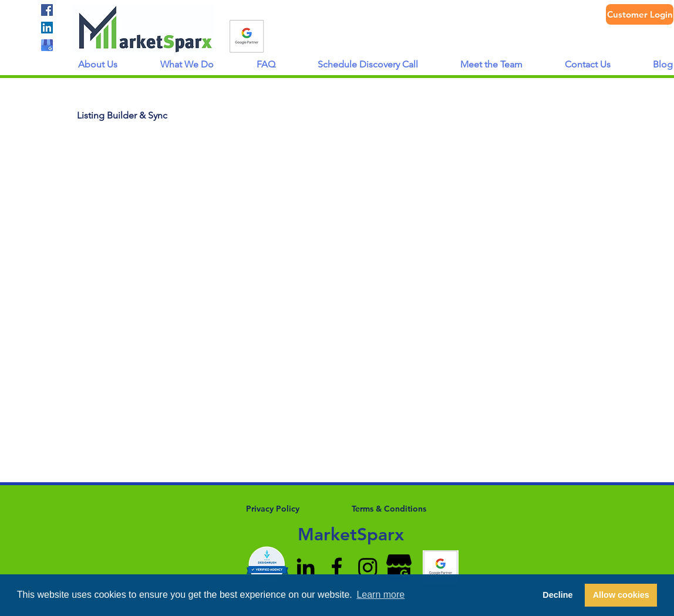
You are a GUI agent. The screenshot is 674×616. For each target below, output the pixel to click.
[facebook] (47, 10)
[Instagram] (368, 567)
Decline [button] (557, 595)
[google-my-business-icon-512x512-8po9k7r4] (399, 567)
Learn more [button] (380, 595)
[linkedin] (47, 28)
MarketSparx (351, 534)
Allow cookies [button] (621, 595)
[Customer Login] (640, 14)
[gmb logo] (47, 45)
